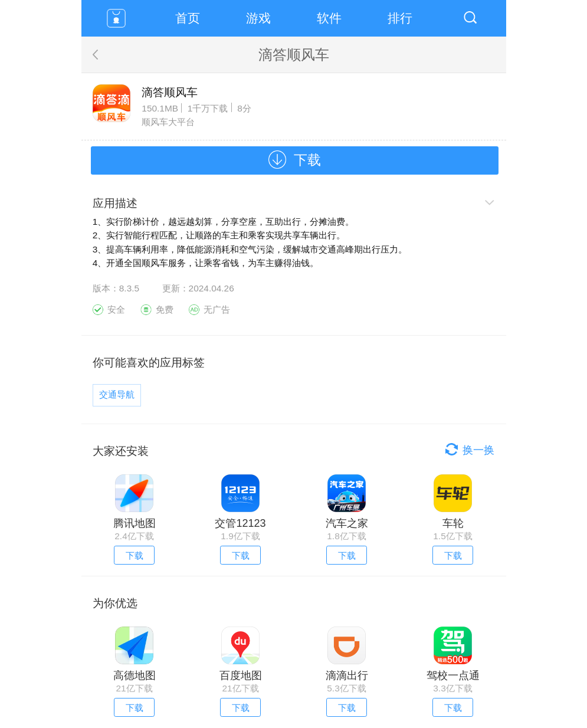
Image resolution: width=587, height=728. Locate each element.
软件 (329, 18)
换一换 (478, 450)
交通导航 (117, 394)
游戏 (258, 18)
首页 (188, 18)
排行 (400, 18)
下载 (307, 160)
